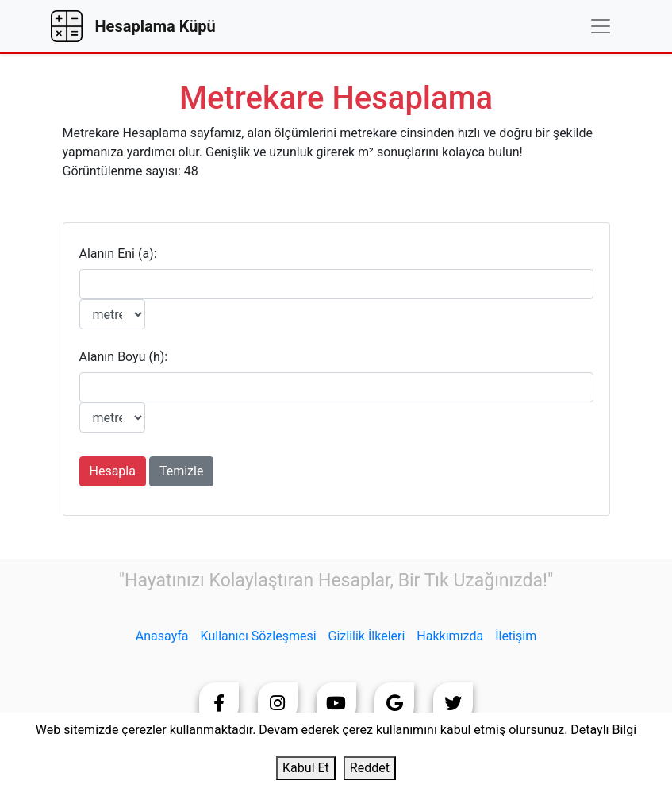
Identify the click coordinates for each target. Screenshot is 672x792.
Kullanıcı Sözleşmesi (259, 636)
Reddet (370, 768)
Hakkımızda (450, 636)
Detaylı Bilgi (603, 730)
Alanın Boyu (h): (124, 357)
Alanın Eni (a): (118, 254)
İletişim (516, 636)
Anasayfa (162, 636)
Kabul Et (306, 768)
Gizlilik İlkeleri (367, 636)
